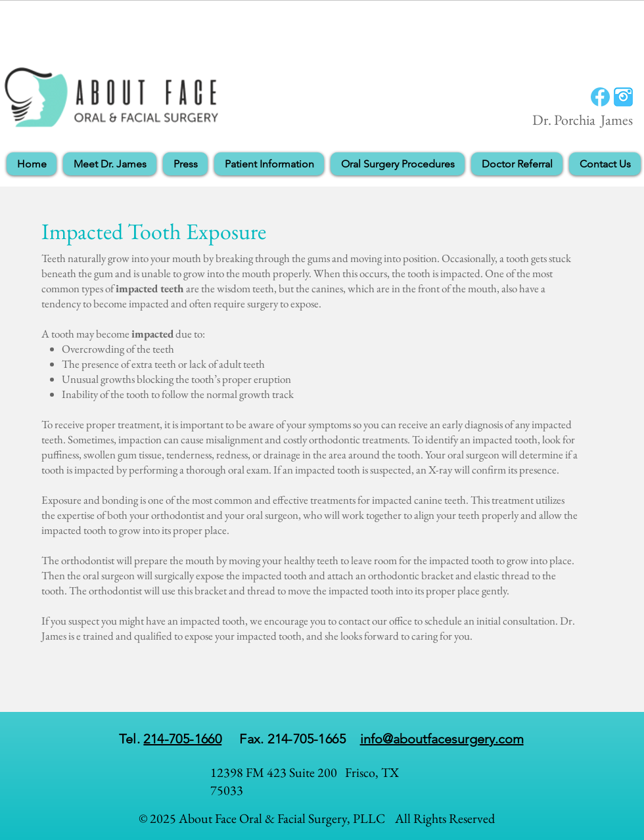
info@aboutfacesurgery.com (442, 739)
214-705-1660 (182, 739)
